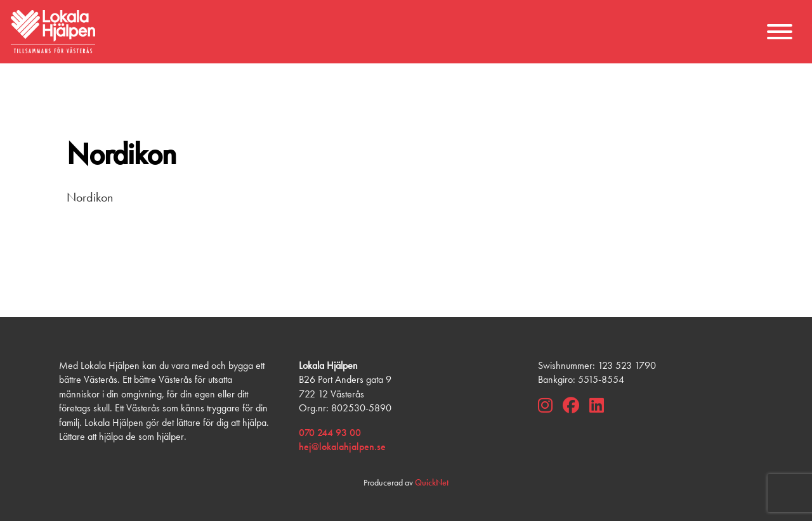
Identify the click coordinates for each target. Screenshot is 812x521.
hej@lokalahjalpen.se (342, 447)
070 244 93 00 (330, 433)
